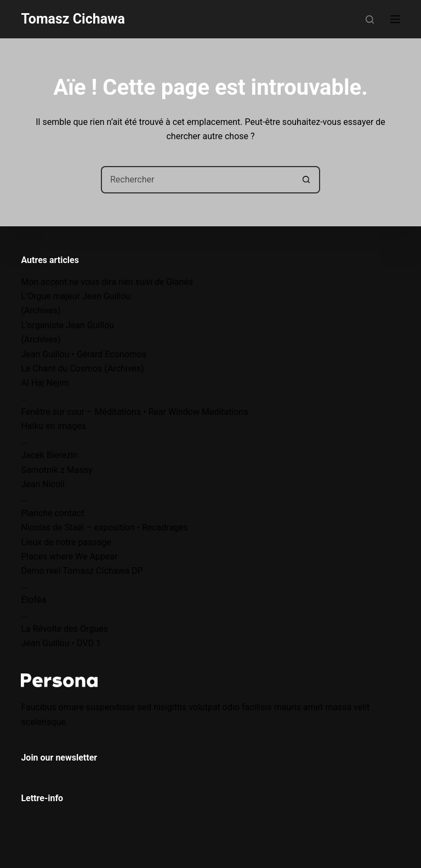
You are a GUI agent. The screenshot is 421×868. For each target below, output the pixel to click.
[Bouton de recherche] (306, 180)
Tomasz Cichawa (73, 19)
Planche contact (52, 513)
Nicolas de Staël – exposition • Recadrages (104, 527)
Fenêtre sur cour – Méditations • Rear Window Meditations (134, 412)
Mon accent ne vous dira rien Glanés (107, 282)
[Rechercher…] (197, 180)
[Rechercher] (370, 19)
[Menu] (395, 19)
